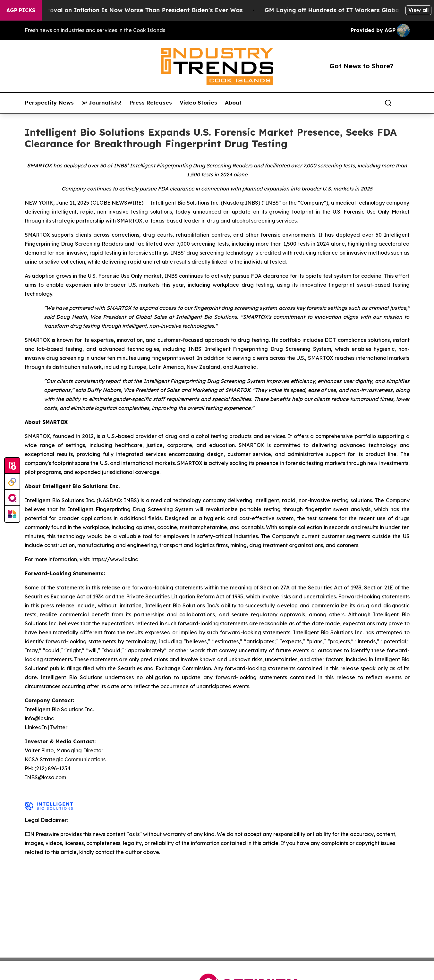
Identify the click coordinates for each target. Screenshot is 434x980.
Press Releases (151, 103)
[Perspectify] (12, 482)
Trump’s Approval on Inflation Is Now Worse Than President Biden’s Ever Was (132, 10)
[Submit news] (12, 466)
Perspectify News (49, 103)
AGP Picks (21, 10)
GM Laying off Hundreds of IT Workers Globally (341, 10)
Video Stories (198, 103)
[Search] (388, 103)
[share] (405, 103)
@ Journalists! (102, 103)
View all (418, 10)
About (233, 103)
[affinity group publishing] (12, 498)
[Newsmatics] (12, 514)
